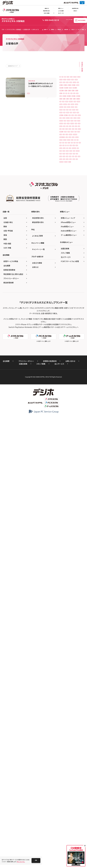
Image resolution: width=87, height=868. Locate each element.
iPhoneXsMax (74, 428)
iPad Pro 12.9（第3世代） (68, 165)
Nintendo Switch (66, 454)
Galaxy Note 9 (65, 112)
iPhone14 (75, 375)
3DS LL (69, 77)
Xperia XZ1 (73, 559)
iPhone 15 (76, 301)
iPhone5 (63, 406)
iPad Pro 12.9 (65, 161)
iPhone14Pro (65, 380)
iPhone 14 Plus (65, 296)
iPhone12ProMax (66, 366)
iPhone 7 (76, 318)
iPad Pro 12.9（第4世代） (68, 169)
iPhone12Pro (65, 362)
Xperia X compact (66, 555)
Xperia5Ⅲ (64, 585)
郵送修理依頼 (9, 733)
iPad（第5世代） (65, 174)
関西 (5, 690)
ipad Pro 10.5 (65, 148)
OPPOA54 (76, 489)
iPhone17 (75, 401)
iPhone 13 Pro (65, 283)
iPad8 (70, 196)
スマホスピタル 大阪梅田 (13, 20)
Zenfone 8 (74, 594)
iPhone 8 (75, 323)
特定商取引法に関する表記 (13, 725)
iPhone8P (64, 419)
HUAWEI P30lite (65, 126)
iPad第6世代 (75, 226)
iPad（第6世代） (65, 178)
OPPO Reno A (65, 480)
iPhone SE (76, 327)
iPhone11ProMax (66, 353)
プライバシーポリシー (11, 729)
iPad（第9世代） (65, 191)
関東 (5, 677)
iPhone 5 (76, 305)
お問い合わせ (70, 812)
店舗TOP (45, 30)
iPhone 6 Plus (65, 314)
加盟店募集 (65, 699)
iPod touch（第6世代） (67, 432)
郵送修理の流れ (47, 11)
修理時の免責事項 (50, 812)
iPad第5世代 (64, 226)
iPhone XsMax (74, 345)
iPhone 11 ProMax (66, 253)
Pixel (62, 493)
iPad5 (75, 191)
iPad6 (62, 196)
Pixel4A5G (72, 502)
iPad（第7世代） (65, 183)
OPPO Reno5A (65, 485)
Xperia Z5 (64, 568)
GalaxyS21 (64, 121)
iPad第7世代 (64, 231)
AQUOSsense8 (65, 99)
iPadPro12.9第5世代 (67, 222)
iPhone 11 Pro (65, 248)
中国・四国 (7, 694)
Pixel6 (62, 506)
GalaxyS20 (74, 117)
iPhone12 (64, 358)
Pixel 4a (63, 498)
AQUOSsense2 (65, 91)
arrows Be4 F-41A (66, 104)
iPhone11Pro (74, 349)
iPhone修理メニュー (68, 673)
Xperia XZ (64, 559)
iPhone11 (64, 349)
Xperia (63, 541)
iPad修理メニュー (67, 677)
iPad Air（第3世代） (66, 134)
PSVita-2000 (64, 528)
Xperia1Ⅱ (64, 577)
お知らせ (75, 11)
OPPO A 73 (32, 92)
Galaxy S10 (64, 117)
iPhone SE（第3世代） (67, 336)
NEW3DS (63, 450)
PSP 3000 (73, 524)
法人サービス (61, 13)
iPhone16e (73, 397)
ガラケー (63, 598)
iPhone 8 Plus (65, 327)
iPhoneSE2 (74, 419)
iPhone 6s (75, 314)
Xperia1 (72, 568)
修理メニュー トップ (68, 669)
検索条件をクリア (13, 66)
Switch (63, 533)
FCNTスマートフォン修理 (70, 712)
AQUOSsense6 (65, 95)
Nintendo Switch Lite (67, 458)
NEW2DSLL (75, 445)
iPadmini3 (64, 204)
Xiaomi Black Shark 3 (67, 537)
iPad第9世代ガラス (66, 239)
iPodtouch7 (75, 436)
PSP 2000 (64, 524)
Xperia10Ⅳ (74, 572)
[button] (36, 860)
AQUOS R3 (64, 82)
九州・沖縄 (7, 698)
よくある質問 (61, 11)
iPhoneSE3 (64, 423)
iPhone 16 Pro (65, 305)
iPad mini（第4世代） (66, 143)
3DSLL (77, 77)
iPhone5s (72, 406)
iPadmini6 (74, 204)
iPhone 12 (64, 257)
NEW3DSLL (73, 450)
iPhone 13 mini (65, 279)
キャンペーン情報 (81, 29)
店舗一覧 (47, 8)
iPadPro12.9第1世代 (67, 213)
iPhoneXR (74, 423)
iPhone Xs (64, 345)
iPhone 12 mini (65, 261)
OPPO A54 (64, 471)
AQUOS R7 (74, 82)
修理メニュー (61, 8)
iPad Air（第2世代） (66, 130)
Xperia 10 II (64, 546)
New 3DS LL (64, 445)
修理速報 (59, 29)
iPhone (63, 244)
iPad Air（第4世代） (66, 139)
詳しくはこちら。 (21, 862)
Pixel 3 (69, 493)
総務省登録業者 (9, 721)
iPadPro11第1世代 (66, 209)
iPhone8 (72, 415)
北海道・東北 (8, 673)
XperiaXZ (63, 590)
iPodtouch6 (64, 436)
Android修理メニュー (69, 681)
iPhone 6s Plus (65, 318)
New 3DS (75, 441)
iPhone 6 (73, 310)
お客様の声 (66, 29)
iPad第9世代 (64, 235)
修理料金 (53, 29)
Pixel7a (70, 511)
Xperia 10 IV (64, 550)
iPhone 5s (64, 310)
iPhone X (63, 340)
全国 (5, 669)
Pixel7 (62, 511)
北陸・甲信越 (8, 681)
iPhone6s (72, 410)
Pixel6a (70, 506)
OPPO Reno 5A (65, 476)
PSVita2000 (75, 528)
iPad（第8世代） (65, 187)
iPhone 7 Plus (65, 323)
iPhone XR (73, 340)
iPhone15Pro (74, 388)
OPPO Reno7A (65, 489)
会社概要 (7, 716)
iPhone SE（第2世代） (67, 331)
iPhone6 (63, 410)
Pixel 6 (71, 498)
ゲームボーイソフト (66, 607)
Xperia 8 (74, 550)
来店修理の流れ (75, 8)
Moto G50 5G (65, 441)
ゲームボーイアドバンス (67, 603)
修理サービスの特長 (11, 712)
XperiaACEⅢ (74, 585)
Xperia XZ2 (64, 563)
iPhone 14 (64, 292)
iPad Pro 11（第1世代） (67, 152)
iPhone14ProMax (66, 384)
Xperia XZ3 (74, 563)
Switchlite (71, 533)
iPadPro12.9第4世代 (67, 218)
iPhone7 (63, 415)
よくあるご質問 (37, 686)
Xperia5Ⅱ (72, 581)
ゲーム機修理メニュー (69, 686)
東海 (5, 686)
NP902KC (63, 467)
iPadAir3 (72, 200)
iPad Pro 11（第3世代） (67, 156)
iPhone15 (64, 388)
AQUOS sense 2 (65, 86)
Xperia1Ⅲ (73, 577)
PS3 (62, 520)
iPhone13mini (74, 371)
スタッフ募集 (65, 703)
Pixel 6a (63, 502)
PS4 (68, 520)
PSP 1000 (76, 520)
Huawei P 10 (75, 121)
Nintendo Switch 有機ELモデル (69, 463)
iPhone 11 (72, 244)
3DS (62, 77)
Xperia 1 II (71, 541)
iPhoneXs (63, 428)
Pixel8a (72, 515)
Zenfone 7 (64, 594)
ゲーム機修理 (64, 612)
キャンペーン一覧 (38, 700)
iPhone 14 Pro (65, 301)
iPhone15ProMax (66, 393)
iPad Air (76, 126)
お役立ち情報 (47, 13)
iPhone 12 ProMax (66, 270)
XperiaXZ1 (73, 590)
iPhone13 (64, 371)
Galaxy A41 (64, 108)
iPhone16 (64, 397)
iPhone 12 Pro (65, 266)
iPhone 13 (64, 275)
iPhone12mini (74, 358)
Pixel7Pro (64, 515)
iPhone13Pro (65, 375)
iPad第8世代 (75, 231)
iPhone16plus (65, 401)
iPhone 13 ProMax (66, 288)
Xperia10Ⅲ (64, 572)
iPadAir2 (63, 200)
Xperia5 (63, 581)
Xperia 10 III (74, 546)
